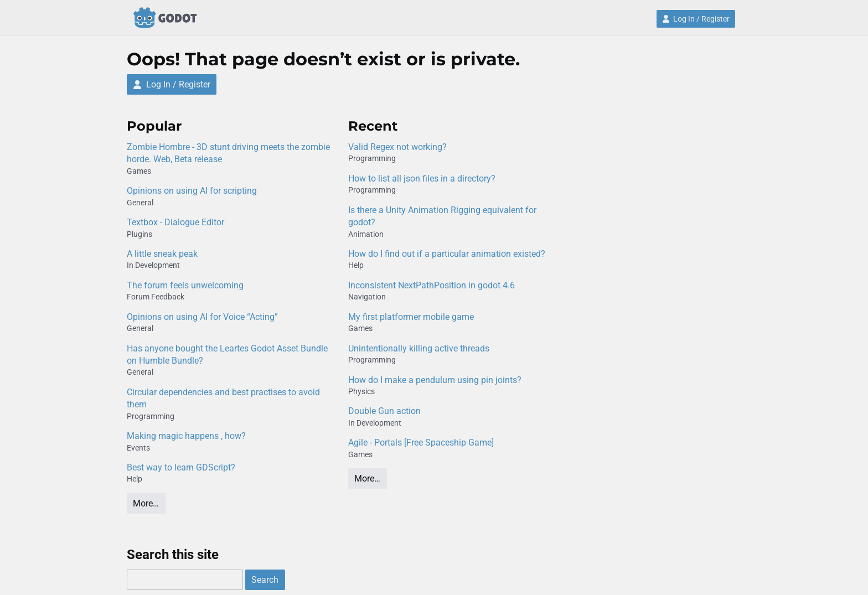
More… (146, 503)
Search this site (173, 555)
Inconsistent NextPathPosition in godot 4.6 (432, 285)
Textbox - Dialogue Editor (175, 222)
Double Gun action (384, 411)
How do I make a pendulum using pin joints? (435, 380)
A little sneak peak (162, 254)
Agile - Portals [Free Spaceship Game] (421, 443)
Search (265, 580)
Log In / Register (696, 19)
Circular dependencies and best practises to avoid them (223, 398)
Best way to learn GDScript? (181, 467)
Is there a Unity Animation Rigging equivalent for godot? (442, 216)
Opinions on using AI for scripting (192, 191)
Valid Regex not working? (397, 147)
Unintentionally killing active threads (419, 348)
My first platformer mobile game (411, 317)
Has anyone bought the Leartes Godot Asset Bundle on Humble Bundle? (227, 355)
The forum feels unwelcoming (185, 285)
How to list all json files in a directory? (422, 178)
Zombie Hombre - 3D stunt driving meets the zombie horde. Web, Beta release (228, 153)
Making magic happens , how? (186, 436)
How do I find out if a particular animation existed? (447, 254)
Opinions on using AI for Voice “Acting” (202, 317)
